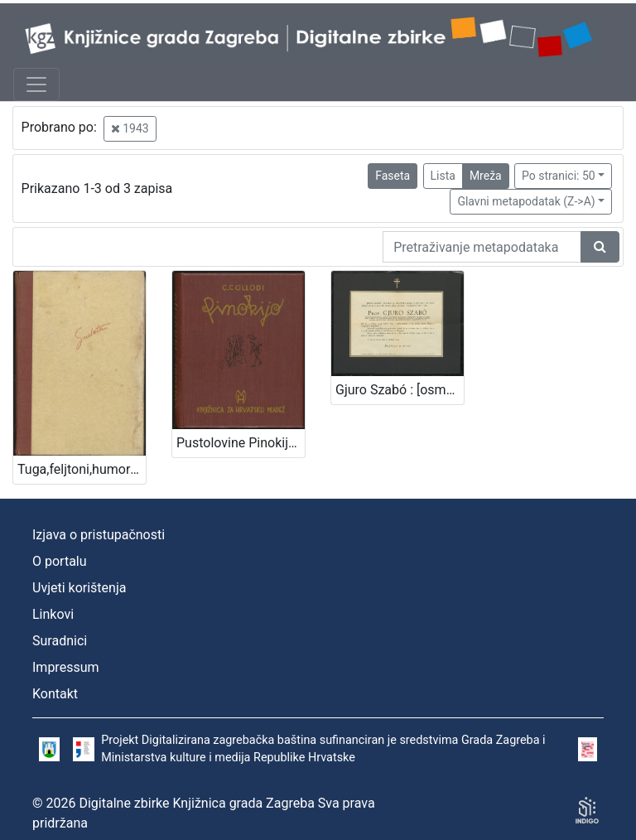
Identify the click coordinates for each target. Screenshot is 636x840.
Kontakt (55, 694)
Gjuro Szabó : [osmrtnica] (400, 390)
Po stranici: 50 (559, 176)
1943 (130, 128)
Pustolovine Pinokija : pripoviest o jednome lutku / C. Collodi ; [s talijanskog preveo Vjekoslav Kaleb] (241, 443)
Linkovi (53, 614)
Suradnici (60, 641)
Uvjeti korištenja (79, 588)
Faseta (393, 176)
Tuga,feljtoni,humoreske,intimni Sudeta (82, 469)
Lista (443, 176)
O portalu (60, 561)
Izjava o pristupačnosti (99, 535)
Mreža (486, 176)
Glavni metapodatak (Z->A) (526, 201)
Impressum (66, 667)
